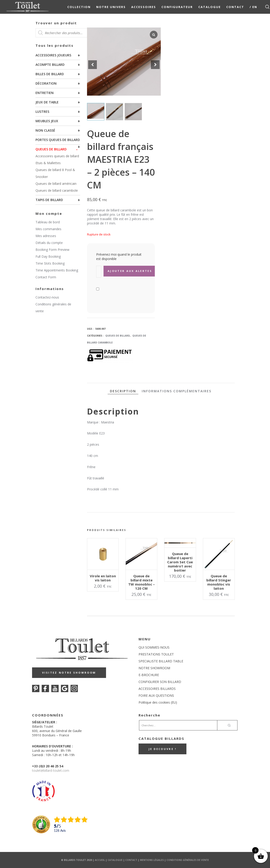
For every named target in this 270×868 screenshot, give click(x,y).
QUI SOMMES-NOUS (154, 647)
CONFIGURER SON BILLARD (160, 682)
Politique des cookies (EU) (158, 702)
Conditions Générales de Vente (188, 860)
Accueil (100, 860)
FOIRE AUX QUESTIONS (156, 695)
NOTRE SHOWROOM (154, 668)
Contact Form (46, 277)
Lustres (42, 112)
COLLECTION (79, 7)
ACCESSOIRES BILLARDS (157, 689)
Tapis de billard (49, 200)
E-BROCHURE (149, 675)
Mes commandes (48, 229)
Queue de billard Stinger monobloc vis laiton (219, 582)
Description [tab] (123, 391)
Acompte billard (50, 65)
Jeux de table (47, 102)
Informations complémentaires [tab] (177, 391)
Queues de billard (51, 149)
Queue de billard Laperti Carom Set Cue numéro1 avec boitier (180, 562)
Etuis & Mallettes (48, 163)
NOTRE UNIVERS (111, 7)
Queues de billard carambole (57, 190)
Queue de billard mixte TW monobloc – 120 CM (142, 582)
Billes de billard (50, 74)
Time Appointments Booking (57, 270)
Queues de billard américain (56, 184)
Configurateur (177, 7)
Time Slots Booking (50, 263)
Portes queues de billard (58, 140)
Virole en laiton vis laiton (103, 578)
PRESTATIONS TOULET (156, 654)
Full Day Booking (48, 256)
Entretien (45, 93)
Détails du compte (49, 243)
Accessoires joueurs (53, 55)
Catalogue (210, 7)
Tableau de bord (48, 222)
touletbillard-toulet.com (51, 770)
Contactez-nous (47, 297)
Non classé (45, 130)
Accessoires (144, 7)
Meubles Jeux (47, 121)
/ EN (253, 7)
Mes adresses (46, 236)
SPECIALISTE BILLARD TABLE (161, 661)
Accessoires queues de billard (57, 156)
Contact (235, 7)
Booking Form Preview (52, 250)
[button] (155, 65)
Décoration (46, 83)
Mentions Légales (152, 860)
